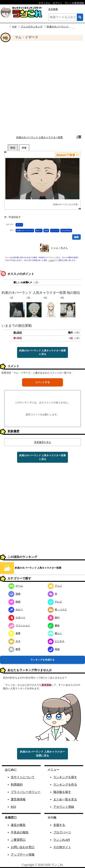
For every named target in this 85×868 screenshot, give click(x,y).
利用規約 (17, 785)
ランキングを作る (65, 785)
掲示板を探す (62, 792)
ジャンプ (55, 231)
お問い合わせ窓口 (23, 847)
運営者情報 (18, 799)
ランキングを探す (65, 777)
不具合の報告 (20, 832)
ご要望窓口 (18, 840)
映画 (14, 602)
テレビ (55, 602)
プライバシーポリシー (26, 792)
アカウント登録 (64, 807)
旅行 (54, 617)
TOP (14, 27)
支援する (59, 825)
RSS (13, 807)
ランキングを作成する (42, 660)
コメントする (42, 382)
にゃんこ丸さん (59, 248)
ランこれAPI (62, 840)
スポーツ (17, 617)
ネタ (14, 641)
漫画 (46, 231)
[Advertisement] (42, 88)
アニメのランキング (32, 27)
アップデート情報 (23, 855)
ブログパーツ (62, 832)
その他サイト (62, 847)
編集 (76, 237)
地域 (54, 649)
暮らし (55, 633)
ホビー (16, 610)
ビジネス (56, 641)
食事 (14, 633)
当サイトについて (23, 777)
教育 (14, 649)
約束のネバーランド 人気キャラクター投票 (40, 137)
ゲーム (16, 586)
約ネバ (39, 231)
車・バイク (57, 610)
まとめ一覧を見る (65, 799)
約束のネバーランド (25, 231)
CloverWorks (66, 231)
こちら (51, 260)
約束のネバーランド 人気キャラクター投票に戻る (42, 352)
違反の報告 (18, 825)
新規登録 (46, 685)
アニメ (19, 225)
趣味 (54, 625)
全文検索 (53, 9)
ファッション (19, 625)
